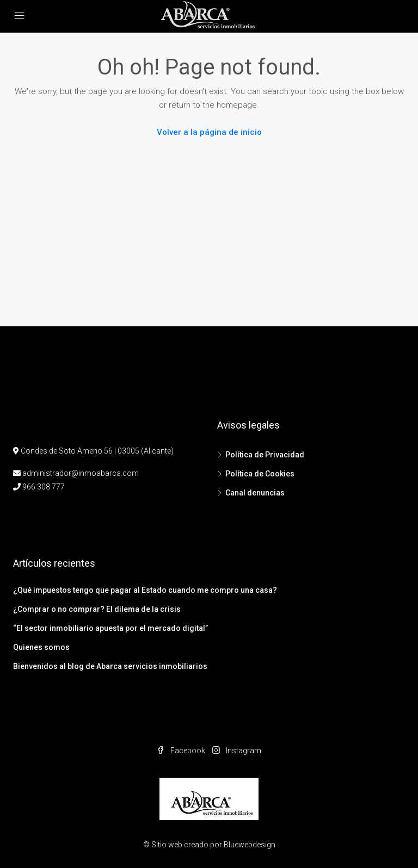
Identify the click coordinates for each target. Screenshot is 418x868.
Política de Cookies (260, 474)
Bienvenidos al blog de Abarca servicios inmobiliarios (110, 666)
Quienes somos (41, 647)
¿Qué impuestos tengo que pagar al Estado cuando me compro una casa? (145, 590)
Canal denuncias (255, 493)
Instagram (237, 751)
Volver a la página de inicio (209, 132)
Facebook (182, 751)
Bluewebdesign (250, 845)
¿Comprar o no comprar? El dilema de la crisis (97, 609)
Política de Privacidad (265, 455)
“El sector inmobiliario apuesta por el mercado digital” (110, 628)
